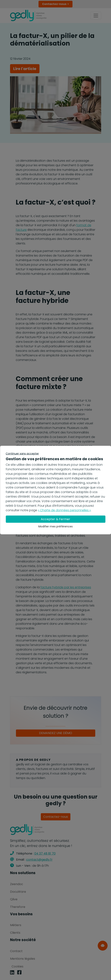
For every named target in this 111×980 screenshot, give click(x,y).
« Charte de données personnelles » (64, 510)
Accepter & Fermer (55, 519)
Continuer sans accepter (22, 454)
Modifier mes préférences (55, 526)
